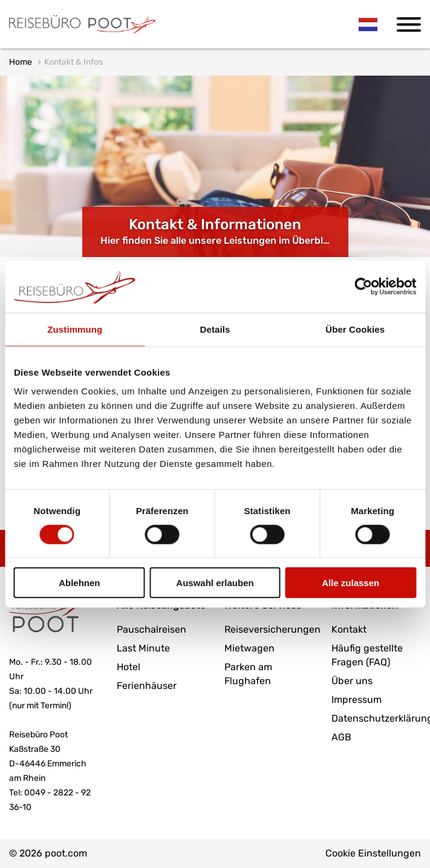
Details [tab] (215, 329)
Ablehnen (79, 583)
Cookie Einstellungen (373, 853)
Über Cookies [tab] (355, 329)
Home (21, 62)
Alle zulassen (350, 583)
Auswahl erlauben (215, 583)
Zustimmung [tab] (75, 329)
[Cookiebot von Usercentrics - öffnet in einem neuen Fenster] (363, 286)
